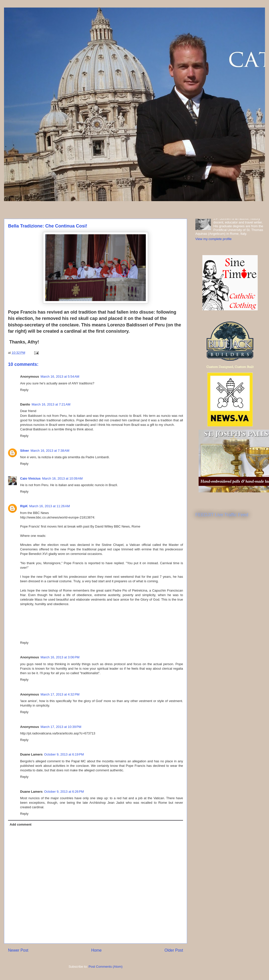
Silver (25, 451)
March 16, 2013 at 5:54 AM (60, 377)
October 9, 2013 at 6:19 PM (64, 754)
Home (97, 950)
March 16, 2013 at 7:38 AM (50, 451)
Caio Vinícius (30, 478)
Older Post (174, 950)
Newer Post (18, 950)
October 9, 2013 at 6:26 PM (64, 792)
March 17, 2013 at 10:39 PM (61, 727)
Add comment (21, 824)
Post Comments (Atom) (105, 967)
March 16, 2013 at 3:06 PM (60, 657)
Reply (24, 390)
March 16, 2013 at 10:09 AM (62, 478)
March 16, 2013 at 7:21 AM (51, 404)
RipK (24, 506)
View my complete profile (213, 239)
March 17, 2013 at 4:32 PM (60, 694)
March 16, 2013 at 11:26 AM (50, 506)
